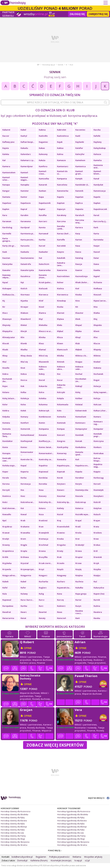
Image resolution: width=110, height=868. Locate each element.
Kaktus (60, 148)
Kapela (60, 197)
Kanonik (79, 191)
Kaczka (97, 130)
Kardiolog (7, 227)
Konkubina (81, 447)
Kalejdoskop (100, 148)
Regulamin (41, 857)
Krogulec (62, 545)
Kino (78, 301)
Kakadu (24, 148)
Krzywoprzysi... (28, 569)
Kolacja (97, 386)
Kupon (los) (99, 594)
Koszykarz (99, 496)
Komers (97, 417)
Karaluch (80, 215)
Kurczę (60, 600)
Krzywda (7, 569)
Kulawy (24, 594)
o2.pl (87, 860)
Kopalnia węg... (98, 466)
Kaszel (97, 252)
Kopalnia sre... (82, 466)
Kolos (23, 404)
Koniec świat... (46, 447)
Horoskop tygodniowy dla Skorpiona (73, 842)
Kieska (79, 295)
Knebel (97, 362)
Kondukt (79, 435)
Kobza (24, 374)
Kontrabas (99, 453)
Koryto (79, 484)
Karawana (26, 221)
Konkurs (98, 447)
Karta (96, 234)
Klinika (42, 337)
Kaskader (43, 252)
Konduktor (8, 441)
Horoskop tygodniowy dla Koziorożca (74, 811)
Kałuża (42, 160)
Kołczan (97, 404)
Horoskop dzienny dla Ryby (13, 818)
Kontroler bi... (27, 459)
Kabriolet (62, 130)
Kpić (4, 520)
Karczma (61, 221)
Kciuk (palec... (45, 282)
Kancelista (62, 185)
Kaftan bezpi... (27, 142)
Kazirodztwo (63, 276)
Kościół (97, 502)
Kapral (24, 209)
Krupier (79, 557)
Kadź (78, 136)
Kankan (42, 191)
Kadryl (24, 136)
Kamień (24, 172)
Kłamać (42, 350)
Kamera (6, 166)
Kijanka (24, 301)
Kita (96, 307)
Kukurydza (99, 588)
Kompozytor (81, 429)
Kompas (61, 429)
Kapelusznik (45, 203)
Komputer (98, 429)
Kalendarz (26, 154)
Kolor (5, 404)
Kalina (60, 154)
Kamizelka (44, 179)
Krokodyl (80, 545)
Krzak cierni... (45, 563)
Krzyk (96, 563)
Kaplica (79, 203)
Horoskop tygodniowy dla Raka (71, 830)
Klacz (5, 313)
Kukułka (79, 588)
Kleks (60, 325)
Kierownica (63, 295)
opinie (28, 648)
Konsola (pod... (79, 453)
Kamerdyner (27, 166)
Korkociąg (99, 478)
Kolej (78, 392)
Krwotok (98, 557)
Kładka (24, 350)
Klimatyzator (9, 337)
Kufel (5, 588)
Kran (41, 527)
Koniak (79, 441)
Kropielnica (8, 551)
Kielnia (60, 288)
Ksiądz (60, 569)
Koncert (61, 435)
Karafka (43, 215)
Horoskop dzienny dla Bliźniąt (14, 827)
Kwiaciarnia (8, 618)
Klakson (24, 313)
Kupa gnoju (81, 594)
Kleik (78, 319)
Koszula (79, 496)
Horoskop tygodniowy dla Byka (71, 824)
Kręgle (24, 545)
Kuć (95, 582)
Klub (78, 343)
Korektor (80, 478)
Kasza (78, 252)
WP (38, 65)
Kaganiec (43, 142)
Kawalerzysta (27, 270)
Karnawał (44, 234)
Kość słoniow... (9, 508)
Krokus (97, 545)
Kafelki (97, 136)
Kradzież (43, 520)
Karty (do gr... (9, 246)
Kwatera (98, 612)
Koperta (25, 472)
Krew (96, 539)
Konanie (43, 435)
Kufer (23, 588)
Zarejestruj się (98, 14)
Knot (23, 368)
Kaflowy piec (9, 142)
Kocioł (42, 380)
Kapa (41, 197)
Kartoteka (98, 240)
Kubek (5, 582)
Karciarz (43, 221)
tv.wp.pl (78, 860)
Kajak (60, 142)
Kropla (24, 551)
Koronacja (26, 484)
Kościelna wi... (27, 502)
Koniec (24, 447)
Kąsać (5, 282)
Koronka (43, 484)
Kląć (41, 319)
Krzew (78, 563)
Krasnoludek (63, 527)
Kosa (41, 490)
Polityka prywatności (59, 857)
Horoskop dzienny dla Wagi (13, 839)
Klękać (60, 331)
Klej (95, 319)
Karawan (7, 221)
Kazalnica (25, 276)
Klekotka (43, 325)
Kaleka (6, 154)
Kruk (59, 557)
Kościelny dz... (46, 502)
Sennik (60, 65)
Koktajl (79, 386)
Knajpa (79, 362)
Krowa (79, 551)
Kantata (6, 197)
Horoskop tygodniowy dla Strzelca (72, 845)
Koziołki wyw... (82, 514)
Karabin (24, 215)
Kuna (60, 594)
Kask (5, 252)
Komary (24, 417)
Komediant (81, 417)
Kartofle (61, 240)
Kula (5, 594)
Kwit (78, 618)
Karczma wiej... (80, 221)
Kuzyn (78, 606)
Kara (5, 215)
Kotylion (98, 508)
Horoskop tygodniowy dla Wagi (71, 839)
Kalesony (43, 154)
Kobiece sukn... (43, 368)
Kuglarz (43, 588)
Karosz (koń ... (64, 234)
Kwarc (24, 612)
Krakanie (25, 527)
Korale (6, 478)
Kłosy (5, 356)
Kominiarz (80, 423)
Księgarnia (26, 575)
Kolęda (60, 398)
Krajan (97, 520)
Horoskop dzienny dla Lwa (12, 833)
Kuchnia (79, 582)
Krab (23, 520)
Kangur (6, 191)
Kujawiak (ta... (64, 588)
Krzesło (61, 563)
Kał (4, 160)
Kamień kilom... (97, 172)
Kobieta (97, 368)
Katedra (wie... (61, 264)
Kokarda (43, 386)
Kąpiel (97, 276)
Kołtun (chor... (100, 411)
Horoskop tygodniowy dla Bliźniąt (72, 827)
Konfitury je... (45, 441)
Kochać (79, 374)
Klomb (24, 343)
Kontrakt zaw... (7, 459)
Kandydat (98, 185)
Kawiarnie (62, 270)
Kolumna (43, 404)
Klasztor (79, 313)
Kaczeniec (80, 130)
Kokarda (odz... (61, 386)
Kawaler (7, 270)
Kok (22, 386)
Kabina (42, 130)
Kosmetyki (99, 490)
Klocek (6, 343)
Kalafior (79, 148)
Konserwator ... (27, 453)
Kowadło (7, 514)
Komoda (7, 429)
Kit (77, 307)
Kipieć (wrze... (100, 301)
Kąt (22, 282)
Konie (5, 447)
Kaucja (79, 264)
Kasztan (6, 258)
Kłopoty (97, 350)
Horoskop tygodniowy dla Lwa (70, 833)
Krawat (6, 533)
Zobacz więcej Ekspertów (55, 745)
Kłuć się (24, 362)
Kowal (24, 514)
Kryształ (25, 563)
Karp (78, 234)
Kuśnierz (61, 606)
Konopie (6, 453)
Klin (22, 337)
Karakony (62, 215)
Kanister (25, 191)
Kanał (96, 179)
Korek (60, 478)
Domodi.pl (22, 860)
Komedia (61, 417)
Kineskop (61, 301)
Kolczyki (61, 392)
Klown (60, 343)
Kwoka (97, 618)
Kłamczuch (62, 350)
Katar (96, 258)
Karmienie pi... (28, 234)
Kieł (77, 288)
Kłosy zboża (26, 356)
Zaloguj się (77, 14)
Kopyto (97, 472)
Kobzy (42, 374)
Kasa (78, 246)
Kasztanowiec (27, 258)
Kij (4, 301)
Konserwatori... (46, 453)
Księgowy (62, 575)
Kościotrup (81, 502)
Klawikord (26, 319)
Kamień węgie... (24, 179)
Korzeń (97, 484)
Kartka (42, 240)
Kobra (5, 374)
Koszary (43, 496)
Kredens (98, 533)
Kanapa (6, 185)
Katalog (79, 258)
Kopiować (44, 472)
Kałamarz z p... (28, 160)
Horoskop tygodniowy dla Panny (71, 836)
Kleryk (24, 331)
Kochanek (98, 374)
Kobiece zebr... (79, 368)
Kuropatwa (8, 606)
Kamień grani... (79, 172)
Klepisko (98, 325)
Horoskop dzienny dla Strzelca (14, 845)
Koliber (79, 398)
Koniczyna (99, 441)
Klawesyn (7, 319)
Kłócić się (43, 356)
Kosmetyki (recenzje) (61, 860)
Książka (97, 569)
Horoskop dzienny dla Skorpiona (15, 842)
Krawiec (61, 533)
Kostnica (7, 496)
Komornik (25, 429)
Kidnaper (7, 288)
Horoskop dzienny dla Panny (13, 836)
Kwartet (43, 612)
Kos (22, 490)
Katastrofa (26, 264)
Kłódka (60, 356)
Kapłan (97, 203)
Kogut (97, 380)
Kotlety (61, 508)
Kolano (6, 392)
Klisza (60, 337)
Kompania (44, 429)
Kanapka (25, 185)
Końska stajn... (9, 466)
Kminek (61, 362)
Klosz (41, 343)
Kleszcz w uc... (46, 331)
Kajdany (98, 142)
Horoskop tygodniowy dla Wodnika (73, 815)
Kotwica (79, 508)
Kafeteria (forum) (39, 860)
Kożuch (97, 514)
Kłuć (4, 362)
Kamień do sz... (62, 172)
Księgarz (43, 575)
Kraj (59, 520)
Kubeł (23, 582)
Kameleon (80, 160)
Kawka (97, 270)
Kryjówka (7, 563)
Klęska (78, 331)
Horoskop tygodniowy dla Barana (72, 821)
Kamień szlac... (6, 179)
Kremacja (44, 539)
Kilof (41, 301)
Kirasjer (24, 307)
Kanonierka (63, 191)
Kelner (60, 282)
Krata (96, 527)
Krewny (6, 545)
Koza (41, 514)
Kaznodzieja (81, 276)
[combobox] (55, 102)
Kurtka (24, 606)
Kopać (24, 466)
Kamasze (61, 160)
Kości (5, 502)
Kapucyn (61, 209)
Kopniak (61, 472)
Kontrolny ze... (46, 459)
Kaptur (42, 209)
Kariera (79, 227)
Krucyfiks (43, 557)
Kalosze (97, 154)
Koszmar (61, 496)
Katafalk (61, 258)
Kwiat (23, 618)
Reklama (77, 857)
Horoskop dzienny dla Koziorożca (16, 811)
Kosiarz (61, 490)
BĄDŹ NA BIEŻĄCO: (99, 798)
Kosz (23, 496)
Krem (23, 539)
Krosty (60, 551)
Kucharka (43, 582)
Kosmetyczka (82, 490)
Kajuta (6, 148)
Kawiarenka (45, 270)
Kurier (78, 600)
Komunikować (27, 435)
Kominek (61, 423)
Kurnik (97, 600)
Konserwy (62, 453)
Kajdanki (80, 142)
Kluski (5, 350)
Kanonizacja (100, 191)
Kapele (97, 197)
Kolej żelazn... (9, 398)
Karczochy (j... (100, 221)
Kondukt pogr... (98, 435)
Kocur (60, 380)
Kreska (60, 539)
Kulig (41, 594)
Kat (40, 258)
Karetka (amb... (61, 227)
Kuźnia (97, 606)
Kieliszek (43, 288)
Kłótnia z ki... (81, 356)
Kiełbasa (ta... (9, 295)
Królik (5, 557)
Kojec (5, 386)
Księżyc (97, 575)
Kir (4, 307)
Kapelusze (26, 203)
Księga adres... (9, 575)
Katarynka (7, 264)
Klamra (42, 313)
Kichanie (98, 282)
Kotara (42, 508)
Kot (22, 508)
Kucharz (61, 582)
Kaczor (6, 136)
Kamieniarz (63, 166)
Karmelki (7, 234)
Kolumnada (63, 404)
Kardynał (25, 227)
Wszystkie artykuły (93, 857)
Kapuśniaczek (100, 209)
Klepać (79, 325)
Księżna (79, 575)
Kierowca (43, 295)
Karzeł (42, 246)
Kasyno (61, 252)
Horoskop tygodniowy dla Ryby (71, 818)
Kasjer (97, 246)
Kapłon (6, 209)
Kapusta (79, 209)
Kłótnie (97, 356)
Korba (24, 478)
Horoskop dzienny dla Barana (14, 821)
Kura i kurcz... (27, 600)
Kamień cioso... (43, 172)
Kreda (78, 533)
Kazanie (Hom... (43, 276)
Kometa (6, 423)
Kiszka (60, 307)
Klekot (24, 325)
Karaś (96, 215)
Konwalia (62, 459)
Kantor (24, 197)
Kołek (23, 411)
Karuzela (25, 246)
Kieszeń (97, 295)
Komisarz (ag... (98, 423)
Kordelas (43, 478)
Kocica (24, 380)
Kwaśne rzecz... (79, 612)
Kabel (23, 130)
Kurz (41, 606)
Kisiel (41, 307)
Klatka (97, 313)
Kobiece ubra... (61, 368)
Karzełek (61, 246)
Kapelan (79, 197)
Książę (78, 569)
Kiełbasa (98, 288)
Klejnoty (6, 325)
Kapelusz (7, 203)
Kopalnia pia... (64, 466)
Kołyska (6, 417)
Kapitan (61, 203)
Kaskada (25, 252)
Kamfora (43, 166)
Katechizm (44, 264)
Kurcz (42, 600)
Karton (79, 240)
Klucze (97, 343)
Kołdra (6, 411)
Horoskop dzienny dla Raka (13, 830)
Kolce (42, 392)
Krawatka (25, 533)
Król (96, 551)
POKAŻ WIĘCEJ (55, 851)
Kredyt (6, 539)
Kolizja (97, 398)
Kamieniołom (9, 172)
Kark (96, 227)
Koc (59, 374)
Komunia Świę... (7, 435)
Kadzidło (43, 136)
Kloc (96, 337)
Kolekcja (25, 398)
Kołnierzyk (44, 411)
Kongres (61, 441)
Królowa (25, 557)
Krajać (78, 520)
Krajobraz (7, 527)
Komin (42, 423)
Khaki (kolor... (82, 282)
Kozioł (60, 514)
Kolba (23, 392)
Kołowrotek (81, 411)
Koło (59, 411)
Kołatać (79, 404)
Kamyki (79, 179)
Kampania (62, 179)
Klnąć (78, 337)
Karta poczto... (28, 240)
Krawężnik (44, 533)
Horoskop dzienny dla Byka (13, 824)
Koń (77, 459)
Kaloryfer (80, 154)
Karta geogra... (7, 240)
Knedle (6, 368)
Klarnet (61, 313)
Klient (96, 331)
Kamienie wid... (98, 166)
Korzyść (6, 490)
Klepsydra (7, 331)
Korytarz (61, 484)
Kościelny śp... (64, 502)
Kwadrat (7, 612)
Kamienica (81, 166)
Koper (5, 472)
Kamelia (98, 160)
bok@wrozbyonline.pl (22, 857)
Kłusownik (44, 362)
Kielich (24, 288)
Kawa (96, 264)
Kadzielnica (63, 136)
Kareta (42, 227)
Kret (77, 539)
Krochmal (44, 545)
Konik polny (63, 447)
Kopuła (79, 472)
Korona (6, 484)
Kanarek (43, 185)
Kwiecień (62, 618)
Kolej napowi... (101, 392)
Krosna (42, 551)
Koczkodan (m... (81, 380)
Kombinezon (45, 417)
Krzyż (41, 569)
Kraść (78, 527)
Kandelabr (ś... (82, 185)
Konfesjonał (26, 441)
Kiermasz (25, 295)
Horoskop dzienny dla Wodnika (14, 815)
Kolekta (43, 398)
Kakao (42, 148)
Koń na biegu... (97, 459)
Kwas (60, 612)
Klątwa (60, 319)
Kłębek (79, 350)
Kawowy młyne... (7, 276)
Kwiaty (42, 618)
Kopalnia (43, 466)
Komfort (25, 423)
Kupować (7, 600)
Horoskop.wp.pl (49, 65)
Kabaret (6, 130)
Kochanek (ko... (7, 380)
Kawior (79, 270)
